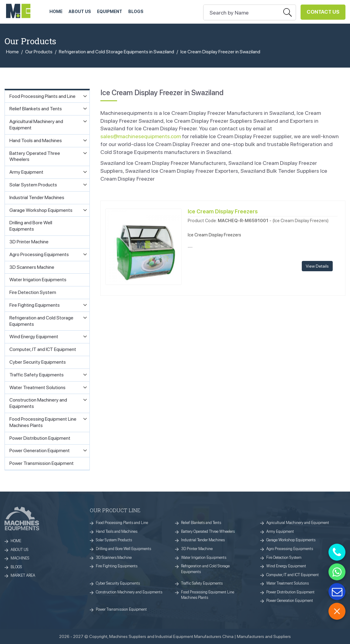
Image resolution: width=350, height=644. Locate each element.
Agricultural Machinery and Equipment (298, 523)
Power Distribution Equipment (290, 592)
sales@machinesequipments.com (141, 136)
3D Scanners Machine (114, 557)
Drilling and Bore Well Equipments (123, 549)
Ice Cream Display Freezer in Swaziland (220, 52)
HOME (56, 12)
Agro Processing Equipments (290, 549)
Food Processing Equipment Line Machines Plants (208, 595)
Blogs (136, 12)
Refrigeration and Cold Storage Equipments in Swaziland (116, 52)
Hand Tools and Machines (117, 531)
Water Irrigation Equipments (204, 557)
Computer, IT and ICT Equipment (293, 575)
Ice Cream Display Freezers (223, 211)
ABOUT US (80, 12)
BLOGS (16, 567)
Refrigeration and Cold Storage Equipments (205, 569)
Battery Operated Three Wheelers (208, 531)
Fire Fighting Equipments (117, 566)
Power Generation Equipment (290, 601)
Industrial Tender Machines (203, 540)
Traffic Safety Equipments (202, 583)
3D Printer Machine (197, 549)
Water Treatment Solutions (288, 583)
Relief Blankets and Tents (201, 523)
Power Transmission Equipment (121, 609)
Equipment (110, 12)
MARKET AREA (23, 575)
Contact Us (323, 12)
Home (12, 52)
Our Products (39, 52)
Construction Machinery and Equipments (129, 592)
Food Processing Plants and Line (122, 523)
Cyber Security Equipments (118, 583)
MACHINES (20, 558)
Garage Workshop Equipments (291, 540)
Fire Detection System (284, 557)
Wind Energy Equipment (286, 566)
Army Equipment (280, 531)
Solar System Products (114, 540)
